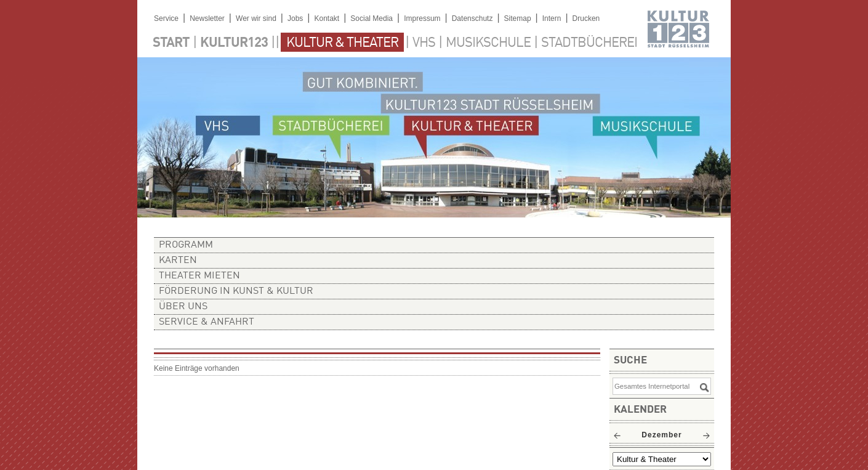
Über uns (183, 307)
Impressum (422, 18)
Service (166, 18)
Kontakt (327, 18)
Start (171, 43)
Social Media (372, 18)
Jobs (295, 18)
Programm (186, 245)
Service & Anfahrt (207, 322)
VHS (424, 43)
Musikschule (488, 43)
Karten (178, 261)
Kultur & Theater (342, 43)
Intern (552, 18)
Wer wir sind (256, 18)
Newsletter (207, 18)
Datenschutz (472, 18)
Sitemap (518, 18)
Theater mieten (199, 276)
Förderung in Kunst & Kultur (236, 291)
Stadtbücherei (589, 43)
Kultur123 (234, 43)
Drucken (586, 18)
